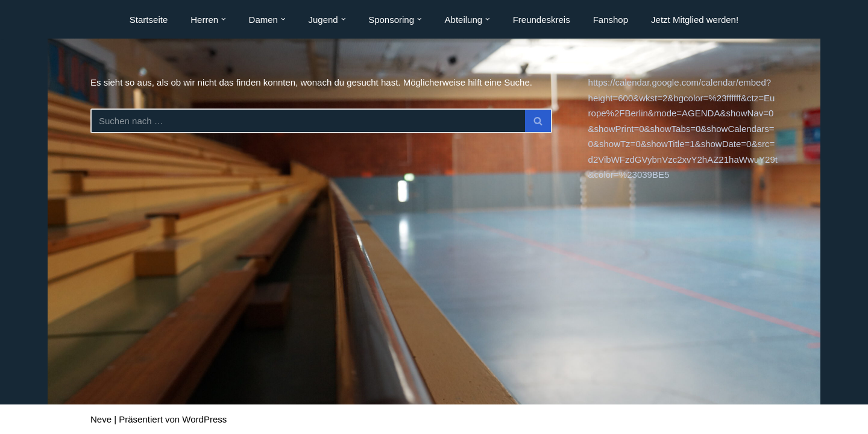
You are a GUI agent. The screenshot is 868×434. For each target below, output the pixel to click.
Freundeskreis (542, 20)
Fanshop (611, 20)
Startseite (149, 20)
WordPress (204, 419)
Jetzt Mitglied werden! (695, 20)
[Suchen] (308, 121)
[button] (224, 19)
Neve (101, 419)
